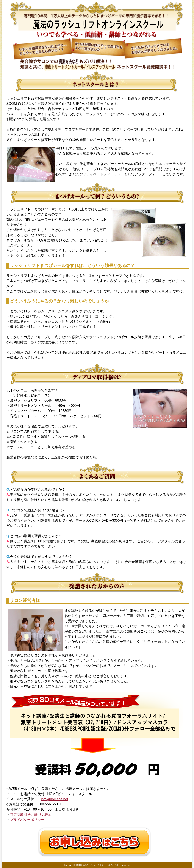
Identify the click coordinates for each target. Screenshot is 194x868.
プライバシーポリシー (27, 820)
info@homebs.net (55, 799)
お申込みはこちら (95, 842)
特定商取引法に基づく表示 (31, 815)
